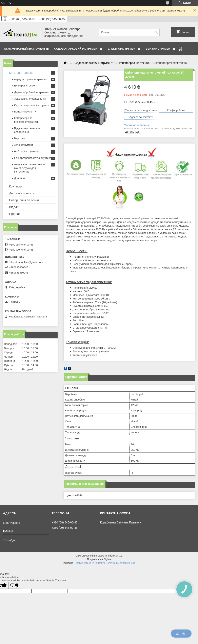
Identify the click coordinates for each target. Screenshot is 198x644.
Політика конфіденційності (121, 563)
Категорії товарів (21, 73)
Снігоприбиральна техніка (132, 63)
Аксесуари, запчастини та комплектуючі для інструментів (30, 168)
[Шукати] (156, 32)
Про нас (15, 214)
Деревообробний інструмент (32, 92)
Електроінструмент (122, 49)
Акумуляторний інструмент (25, 49)
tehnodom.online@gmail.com (26, 262)
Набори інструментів (27, 151)
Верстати (20, 138)
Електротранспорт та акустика (33, 158)
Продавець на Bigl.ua (99, 559)
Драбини (19, 178)
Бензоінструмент (159, 49)
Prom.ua (118, 556)
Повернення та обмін (24, 200)
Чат (181, 634)
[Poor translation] (15, 585)
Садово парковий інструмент (77, 49)
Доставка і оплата (22, 193)
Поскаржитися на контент (89, 563)
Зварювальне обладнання (30, 99)
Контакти (15, 186)
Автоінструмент (24, 145)
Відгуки (14, 207)
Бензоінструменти (25, 112)
